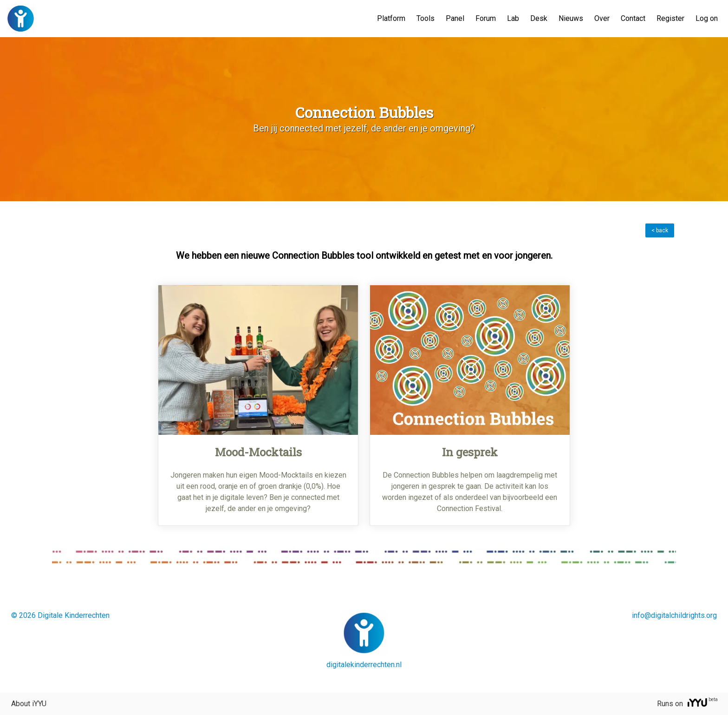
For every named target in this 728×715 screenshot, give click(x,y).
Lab (513, 18)
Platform (391, 18)
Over (602, 18)
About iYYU (29, 704)
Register (670, 18)
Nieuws (571, 18)
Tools (426, 18)
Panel (455, 18)
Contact (633, 18)
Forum (486, 18)
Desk (539, 18)
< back (660, 230)
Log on (707, 18)
